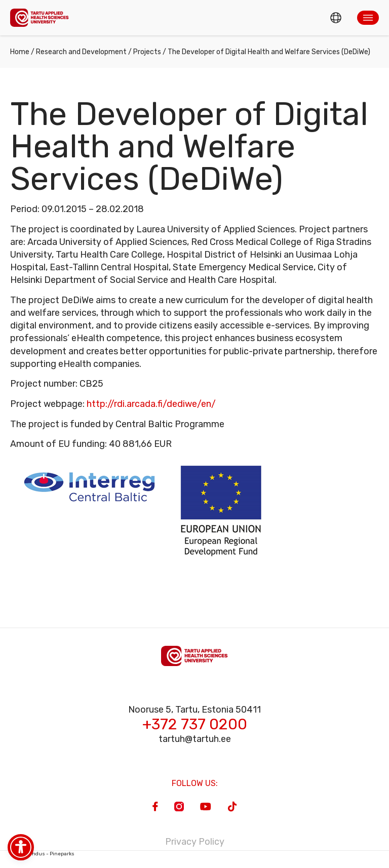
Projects (147, 52)
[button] (368, 18)
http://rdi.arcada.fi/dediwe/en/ (151, 404)
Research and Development (81, 52)
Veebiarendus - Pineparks (42, 854)
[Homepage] (40, 17)
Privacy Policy (195, 842)
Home (20, 52)
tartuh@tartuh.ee (195, 739)
